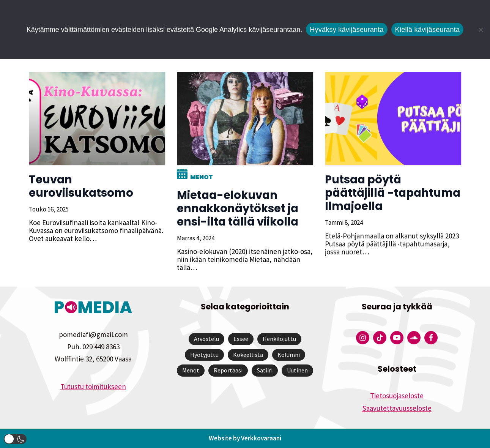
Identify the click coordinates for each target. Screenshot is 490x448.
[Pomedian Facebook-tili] (431, 338)
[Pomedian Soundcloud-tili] (414, 338)
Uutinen (297, 370)
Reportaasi (228, 370)
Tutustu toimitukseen (93, 386)
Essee (241, 339)
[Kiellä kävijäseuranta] (481, 30)
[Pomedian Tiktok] (380, 338)
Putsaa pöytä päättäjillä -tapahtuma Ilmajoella (393, 193)
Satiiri (265, 370)
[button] (15, 439)
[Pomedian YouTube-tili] (397, 338)
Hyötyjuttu (204, 355)
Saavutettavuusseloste (397, 408)
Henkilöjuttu (279, 339)
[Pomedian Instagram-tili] (363, 338)
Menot (202, 177)
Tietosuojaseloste (397, 396)
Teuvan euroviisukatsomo (81, 186)
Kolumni (289, 355)
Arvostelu (206, 339)
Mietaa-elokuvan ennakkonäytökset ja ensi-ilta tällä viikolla (238, 208)
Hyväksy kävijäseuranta (347, 30)
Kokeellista (248, 355)
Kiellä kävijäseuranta (427, 30)
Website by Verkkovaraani (245, 438)
